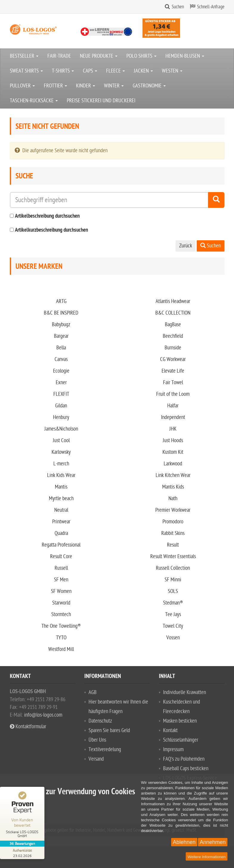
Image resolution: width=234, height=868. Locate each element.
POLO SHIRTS (141, 56)
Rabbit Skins (173, 533)
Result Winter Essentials (173, 557)
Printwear (61, 522)
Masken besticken (180, 721)
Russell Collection (173, 568)
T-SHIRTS (63, 71)
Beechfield (173, 336)
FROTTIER (55, 86)
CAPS (90, 71)
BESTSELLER (24, 56)
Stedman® (173, 603)
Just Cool (61, 441)
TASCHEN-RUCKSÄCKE (34, 101)
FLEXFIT (61, 394)
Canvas (61, 359)
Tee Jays (173, 614)
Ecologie (61, 371)
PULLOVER (22, 86)
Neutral (61, 510)
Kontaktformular (28, 727)
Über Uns (97, 740)
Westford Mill (61, 649)
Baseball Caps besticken (186, 769)
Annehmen (213, 842)
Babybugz (61, 325)
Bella (61, 348)
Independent (173, 417)
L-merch (61, 464)
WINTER (114, 86)
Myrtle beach (61, 499)
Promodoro (173, 522)
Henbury (61, 417)
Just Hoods (173, 441)
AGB (93, 692)
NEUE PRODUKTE (99, 56)
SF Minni (173, 580)
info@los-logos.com (43, 715)
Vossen (173, 638)
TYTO (61, 638)
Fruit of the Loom (173, 394)
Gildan (61, 406)
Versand (96, 759)
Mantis (61, 487)
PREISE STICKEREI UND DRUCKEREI (101, 101)
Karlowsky (61, 452)
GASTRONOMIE (149, 86)
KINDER (86, 86)
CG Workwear (173, 359)
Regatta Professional (61, 545)
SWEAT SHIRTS (26, 71)
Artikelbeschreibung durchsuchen (47, 216)
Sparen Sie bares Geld (109, 730)
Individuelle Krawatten (185, 692)
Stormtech (61, 614)
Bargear (61, 336)
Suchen (178, 7)
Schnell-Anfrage (211, 7)
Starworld (61, 603)
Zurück (186, 246)
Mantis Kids (173, 487)
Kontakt (170, 730)
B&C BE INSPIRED (61, 313)
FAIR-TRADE (59, 56)
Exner (61, 383)
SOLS (173, 591)
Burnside (173, 348)
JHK (173, 429)
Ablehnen (184, 842)
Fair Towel (173, 383)
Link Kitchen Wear (173, 475)
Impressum (173, 750)
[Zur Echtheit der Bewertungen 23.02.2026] (22, 853)
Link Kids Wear (61, 475)
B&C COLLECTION (173, 313)
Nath (173, 499)
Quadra (61, 533)
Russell (61, 568)
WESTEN (172, 71)
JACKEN (143, 71)
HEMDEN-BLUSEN (185, 56)
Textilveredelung (105, 750)
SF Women (61, 591)
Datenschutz (100, 721)
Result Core (61, 557)
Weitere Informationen (207, 857)
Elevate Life (173, 371)
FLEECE (116, 71)
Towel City (173, 626)
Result (173, 545)
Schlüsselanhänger (181, 740)
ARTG (61, 301)
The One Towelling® (61, 626)
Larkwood (173, 464)
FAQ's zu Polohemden (184, 759)
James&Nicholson (61, 429)
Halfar (173, 406)
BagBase (173, 325)
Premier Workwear (173, 510)
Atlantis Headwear (173, 301)
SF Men (61, 580)
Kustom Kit (173, 452)
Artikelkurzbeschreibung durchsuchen (51, 230)
